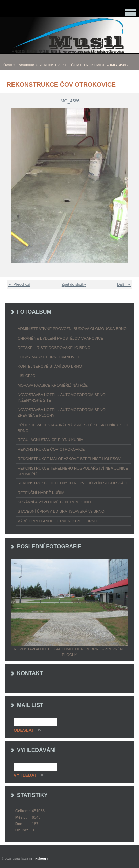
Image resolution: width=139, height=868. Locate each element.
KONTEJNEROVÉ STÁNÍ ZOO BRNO (50, 366)
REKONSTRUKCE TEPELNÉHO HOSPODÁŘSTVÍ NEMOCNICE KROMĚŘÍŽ (73, 471)
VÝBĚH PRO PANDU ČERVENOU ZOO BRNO (57, 521)
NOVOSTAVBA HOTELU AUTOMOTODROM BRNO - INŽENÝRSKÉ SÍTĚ (63, 398)
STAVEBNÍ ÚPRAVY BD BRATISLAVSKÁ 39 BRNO (61, 511)
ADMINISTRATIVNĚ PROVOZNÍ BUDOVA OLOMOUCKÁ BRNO (72, 329)
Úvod (8, 65)
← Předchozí (19, 284)
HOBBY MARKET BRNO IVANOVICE (49, 357)
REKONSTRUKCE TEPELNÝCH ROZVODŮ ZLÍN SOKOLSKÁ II (72, 483)
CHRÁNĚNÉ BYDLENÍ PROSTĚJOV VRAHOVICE (61, 338)
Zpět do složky (74, 284)
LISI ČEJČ (26, 376)
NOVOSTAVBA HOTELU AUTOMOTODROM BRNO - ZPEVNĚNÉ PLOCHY (63, 413)
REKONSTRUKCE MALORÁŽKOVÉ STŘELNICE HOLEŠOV (69, 459)
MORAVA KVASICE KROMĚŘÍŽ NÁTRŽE (53, 385)
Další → (124, 284)
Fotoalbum (26, 65)
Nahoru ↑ (42, 859)
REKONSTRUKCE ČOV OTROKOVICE (72, 65)
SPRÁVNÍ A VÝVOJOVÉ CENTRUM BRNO (54, 502)
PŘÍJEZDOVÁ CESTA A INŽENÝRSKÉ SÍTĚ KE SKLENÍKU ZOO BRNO (73, 428)
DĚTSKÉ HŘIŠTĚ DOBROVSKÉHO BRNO (54, 348)
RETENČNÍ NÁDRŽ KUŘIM (41, 493)
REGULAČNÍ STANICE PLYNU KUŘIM (51, 440)
